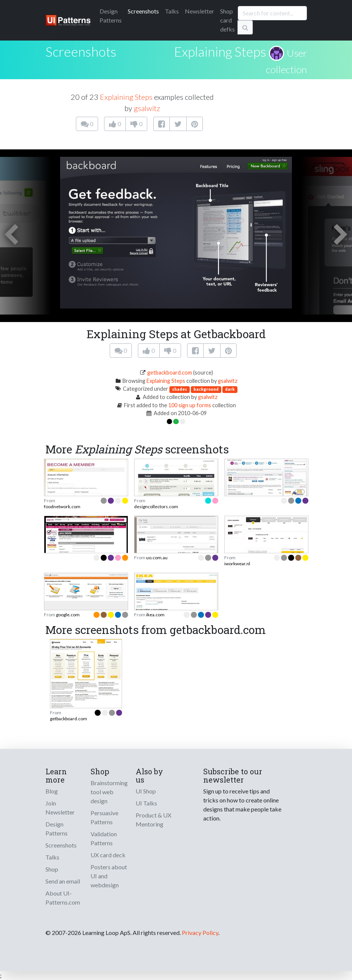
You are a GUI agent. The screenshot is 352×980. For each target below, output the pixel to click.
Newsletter (199, 11)
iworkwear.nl (237, 564)
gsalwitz (147, 108)
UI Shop (146, 791)
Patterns (111, 16)
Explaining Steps (220, 51)
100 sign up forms (190, 405)
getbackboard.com (170, 373)
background (206, 389)
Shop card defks (227, 20)
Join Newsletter (60, 808)
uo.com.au (157, 558)
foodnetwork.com (62, 507)
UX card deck (108, 855)
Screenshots (143, 11)
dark (230, 389)
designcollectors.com (156, 507)
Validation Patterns (104, 838)
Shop (52, 869)
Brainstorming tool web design (109, 792)
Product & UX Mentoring (153, 820)
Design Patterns (57, 829)
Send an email (63, 881)
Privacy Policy (200, 933)
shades (180, 389)
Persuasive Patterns (104, 817)
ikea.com (155, 615)
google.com (68, 615)
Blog (52, 791)
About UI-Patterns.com (63, 898)
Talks (172, 11)
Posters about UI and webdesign (109, 876)
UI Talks (146, 803)
